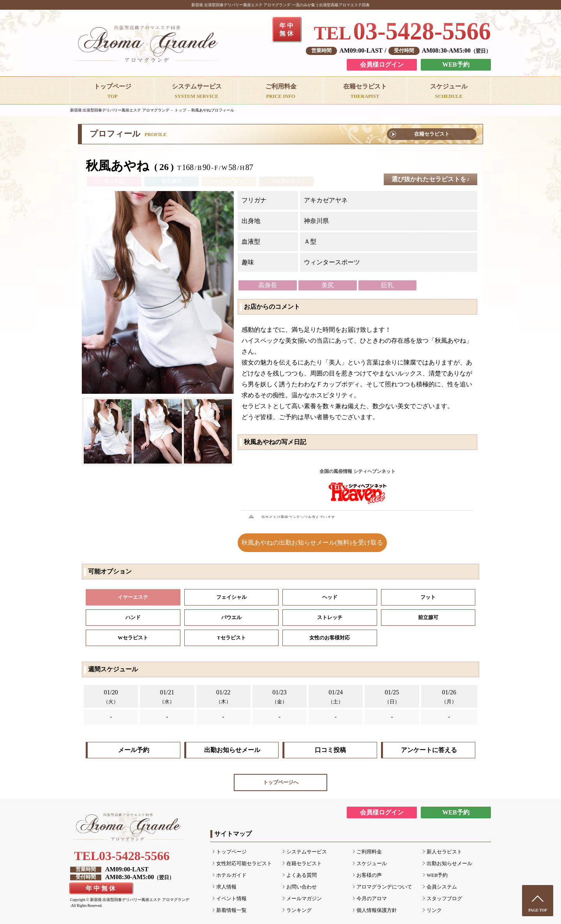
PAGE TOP (538, 910)
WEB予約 (456, 65)
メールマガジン (304, 899)
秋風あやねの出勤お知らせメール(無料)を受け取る (312, 543)
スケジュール (372, 864)
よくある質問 (302, 875)
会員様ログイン (382, 65)
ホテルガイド (231, 875)
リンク (434, 910)
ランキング (299, 910)
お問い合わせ (302, 887)
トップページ (231, 852)
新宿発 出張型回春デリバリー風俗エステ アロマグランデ (120, 110)
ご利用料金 (369, 852)
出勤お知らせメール (232, 750)
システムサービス (307, 852)
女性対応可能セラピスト (244, 864)
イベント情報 (231, 899)
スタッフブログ (444, 899)
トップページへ (281, 782)
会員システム (442, 887)
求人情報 (226, 887)
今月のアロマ (372, 899)
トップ (180, 110)
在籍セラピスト (432, 134)
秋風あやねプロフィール (213, 110)
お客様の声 (369, 875)
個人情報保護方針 (377, 910)
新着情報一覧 (231, 910)
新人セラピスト (444, 852)
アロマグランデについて (384, 887)
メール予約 (134, 750)
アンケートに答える (429, 750)
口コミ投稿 (330, 750)
